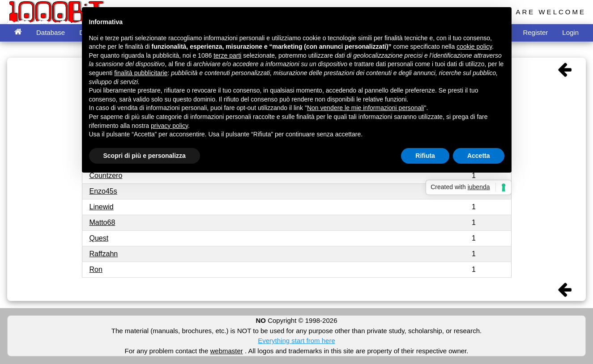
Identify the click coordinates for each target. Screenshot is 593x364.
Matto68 (102, 222)
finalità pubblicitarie (141, 73)
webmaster (226, 351)
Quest (99, 238)
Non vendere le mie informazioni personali (365, 108)
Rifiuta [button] (425, 156)
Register (535, 32)
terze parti (227, 55)
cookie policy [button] (474, 47)
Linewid (102, 207)
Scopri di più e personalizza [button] (145, 156)
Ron (96, 269)
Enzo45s (103, 191)
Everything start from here (296, 341)
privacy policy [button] (169, 126)
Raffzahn (104, 254)
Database (51, 32)
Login (570, 32)
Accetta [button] (479, 156)
